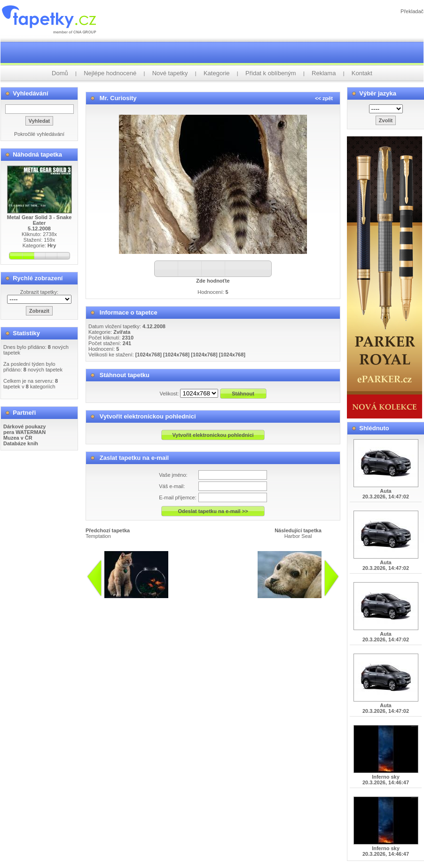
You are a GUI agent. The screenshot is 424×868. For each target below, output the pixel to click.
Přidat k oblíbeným (271, 73)
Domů (60, 73)
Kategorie (217, 73)
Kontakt (362, 73)
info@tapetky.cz (262, 602)
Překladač (412, 11)
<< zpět (324, 98)
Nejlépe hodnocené (110, 73)
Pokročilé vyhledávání (39, 134)
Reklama (324, 73)
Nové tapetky (170, 73)
